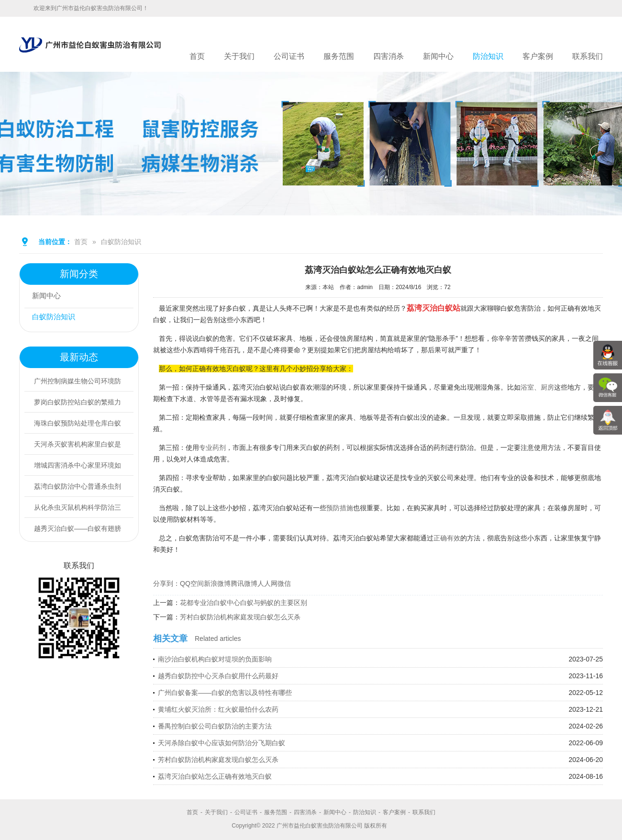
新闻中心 (438, 56)
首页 (197, 56)
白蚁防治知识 (121, 242)
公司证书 (289, 56)
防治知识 (488, 56)
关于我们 (239, 56)
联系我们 (588, 56)
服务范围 (339, 56)
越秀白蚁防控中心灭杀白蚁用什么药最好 (218, 676)
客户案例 (538, 56)
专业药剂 (212, 448)
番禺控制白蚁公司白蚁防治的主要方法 (215, 726)
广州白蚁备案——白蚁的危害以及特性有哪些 (225, 693)
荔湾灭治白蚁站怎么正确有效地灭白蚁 (215, 776)
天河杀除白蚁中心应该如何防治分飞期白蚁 (222, 743)
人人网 (267, 583)
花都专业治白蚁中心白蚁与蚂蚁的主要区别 (244, 603)
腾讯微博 (244, 583)
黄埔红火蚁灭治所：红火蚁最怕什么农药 (218, 709)
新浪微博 (217, 583)
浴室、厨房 (537, 387)
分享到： (167, 583)
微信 (284, 583)
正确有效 (447, 538)
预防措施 (340, 508)
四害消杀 (389, 56)
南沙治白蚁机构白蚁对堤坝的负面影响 (215, 659)
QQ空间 (192, 583)
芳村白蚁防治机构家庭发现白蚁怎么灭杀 (240, 617)
